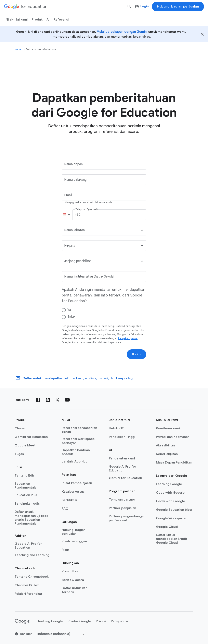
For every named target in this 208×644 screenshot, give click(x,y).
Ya (69, 310)
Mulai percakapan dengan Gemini (122, 32)
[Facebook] (38, 400)
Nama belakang (75, 180)
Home (18, 49)
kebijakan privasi (128, 338)
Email (68, 195)
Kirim (136, 354)
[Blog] (48, 400)
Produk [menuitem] (37, 20)
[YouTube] (67, 400)
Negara (70, 246)
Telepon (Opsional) (86, 209)
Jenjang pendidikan (78, 261)
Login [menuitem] (142, 6)
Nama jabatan (74, 230)
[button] (66, 215)
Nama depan (73, 164)
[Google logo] (22, 621)
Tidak (71, 317)
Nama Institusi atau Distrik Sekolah (90, 277)
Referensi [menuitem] (61, 20)
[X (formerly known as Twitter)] (57, 400)
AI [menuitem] (48, 20)
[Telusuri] (129, 7)
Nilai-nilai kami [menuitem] (17, 20)
